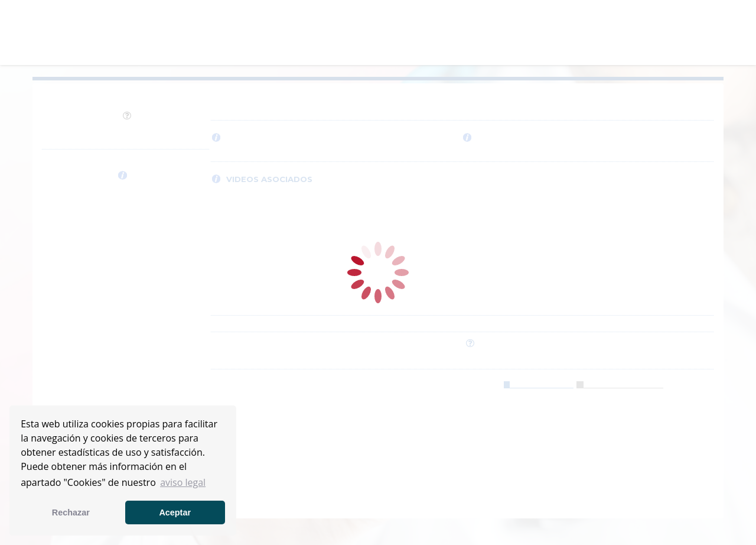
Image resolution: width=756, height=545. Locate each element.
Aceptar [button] (175, 512)
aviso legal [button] (183, 482)
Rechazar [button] (71, 512)
